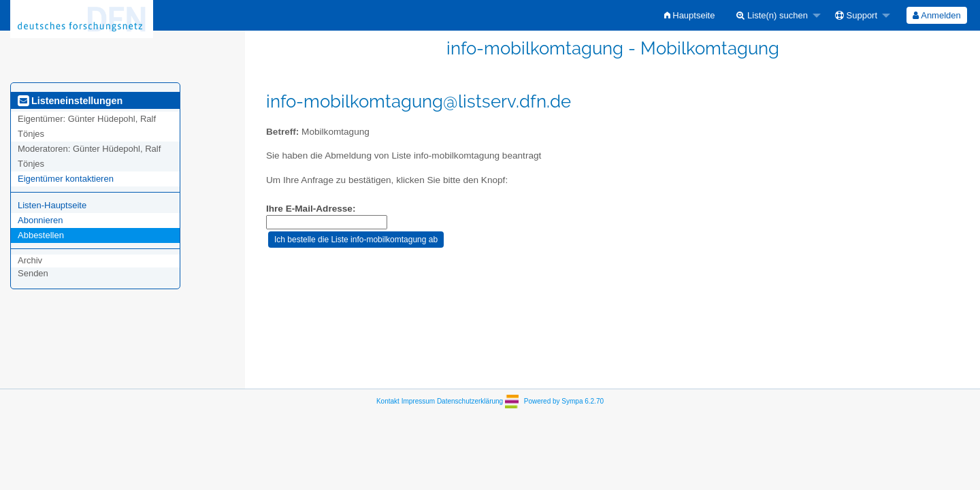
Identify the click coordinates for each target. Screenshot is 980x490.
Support (856, 15)
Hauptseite (690, 15)
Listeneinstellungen (70, 101)
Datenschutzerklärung (470, 401)
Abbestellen (41, 235)
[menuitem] (690, 15)
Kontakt (388, 401)
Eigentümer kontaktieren (66, 179)
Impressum (418, 401)
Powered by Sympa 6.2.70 (564, 401)
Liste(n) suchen (772, 15)
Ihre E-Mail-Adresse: (311, 209)
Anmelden (936, 15)
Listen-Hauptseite (52, 205)
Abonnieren (40, 220)
